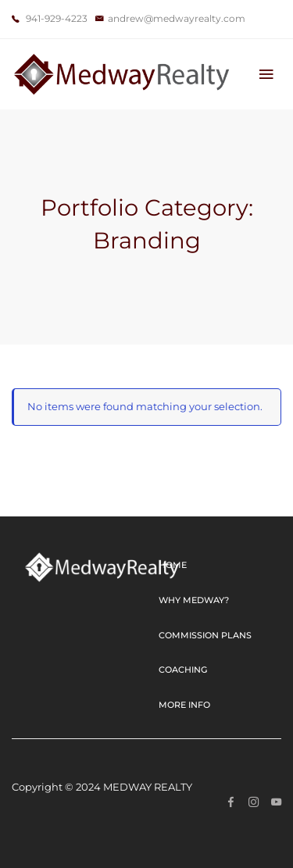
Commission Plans (205, 635)
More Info (184, 705)
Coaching (183, 670)
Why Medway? (194, 600)
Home (173, 565)
